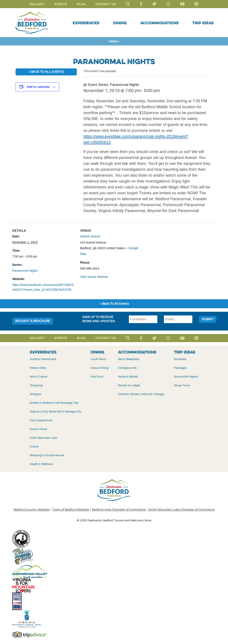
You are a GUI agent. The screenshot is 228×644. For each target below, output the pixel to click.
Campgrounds (127, 368)
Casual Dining (100, 368)
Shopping (36, 385)
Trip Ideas (203, 23)
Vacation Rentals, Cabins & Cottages (141, 394)
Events (61, 4)
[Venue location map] (171, 253)
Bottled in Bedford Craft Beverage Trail (54, 403)
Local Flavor (98, 359)
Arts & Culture (39, 377)
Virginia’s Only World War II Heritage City (55, 412)
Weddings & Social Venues (47, 455)
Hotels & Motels (128, 377)
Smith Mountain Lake (43, 438)
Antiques (35, 394)
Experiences (86, 23)
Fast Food (97, 377)
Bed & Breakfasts (129, 359)
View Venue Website (94, 277)
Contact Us (106, 4)
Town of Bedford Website (71, 510)
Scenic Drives (38, 429)
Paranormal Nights (25, 271)
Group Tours (182, 385)
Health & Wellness (41, 464)
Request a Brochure (33, 321)
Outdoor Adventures (43, 359)
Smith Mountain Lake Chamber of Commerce (182, 510)
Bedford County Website (32, 510)
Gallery (37, 4)
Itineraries (180, 359)
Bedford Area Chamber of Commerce (119, 510)
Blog (81, 4)
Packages (180, 368)
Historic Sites (38, 368)
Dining (120, 23)
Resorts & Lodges (129, 385)
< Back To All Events (46, 72)
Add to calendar (38, 87)
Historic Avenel (90, 236)
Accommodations (159, 23)
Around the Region (186, 377)
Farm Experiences (41, 420)
